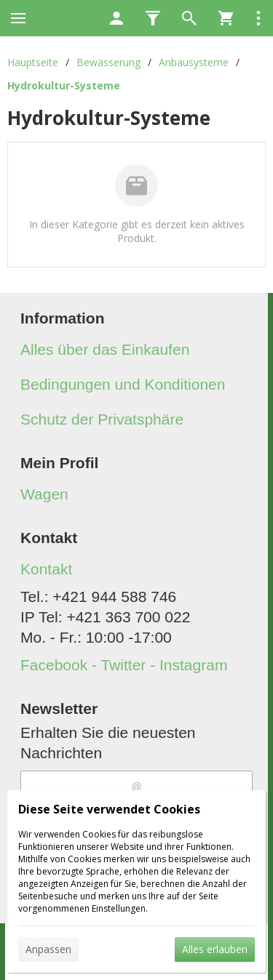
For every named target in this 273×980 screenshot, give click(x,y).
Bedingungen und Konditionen (123, 384)
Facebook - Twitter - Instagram (124, 665)
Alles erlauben (215, 949)
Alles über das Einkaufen (105, 349)
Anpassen (48, 949)
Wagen (44, 494)
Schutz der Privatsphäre (102, 419)
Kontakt (46, 569)
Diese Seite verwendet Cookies (109, 809)
